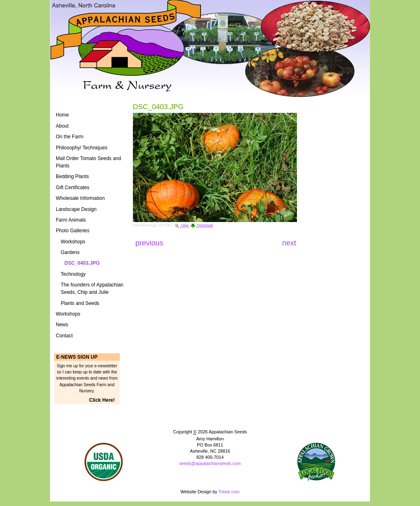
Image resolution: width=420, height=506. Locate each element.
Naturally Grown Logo (104, 462)
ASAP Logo (316, 462)
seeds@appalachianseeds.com (210, 463)
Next (289, 243)
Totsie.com (229, 492)
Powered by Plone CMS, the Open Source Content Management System (210, 477)
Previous (150, 243)
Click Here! (102, 400)
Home (62, 115)
